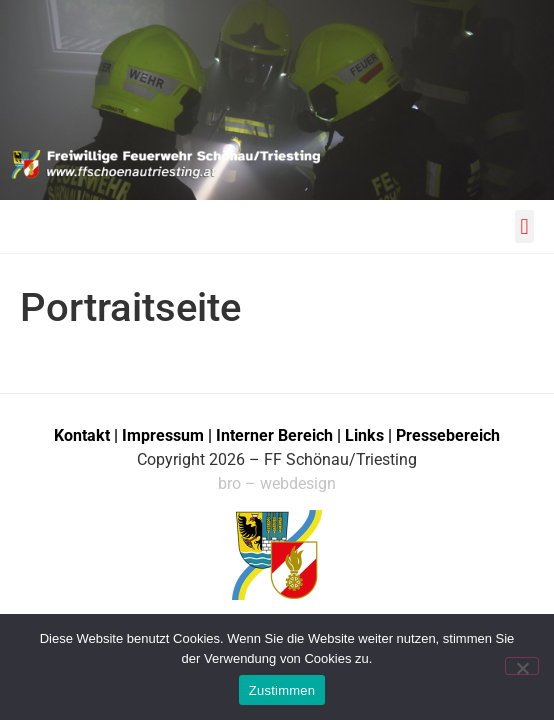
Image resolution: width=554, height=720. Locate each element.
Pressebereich (448, 435)
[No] (522, 666)
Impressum (165, 435)
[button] (524, 226)
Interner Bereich (274, 435)
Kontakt (82, 435)
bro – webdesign (277, 483)
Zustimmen (282, 690)
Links (364, 435)
